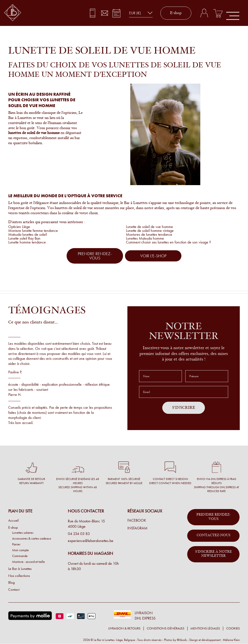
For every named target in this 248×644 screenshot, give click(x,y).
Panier (16, 544)
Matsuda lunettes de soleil (27, 234)
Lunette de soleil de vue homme (149, 227)
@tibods (182, 640)
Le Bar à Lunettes (20, 569)
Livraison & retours (124, 628)
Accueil (13, 520)
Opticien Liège (19, 227)
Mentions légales (205, 628)
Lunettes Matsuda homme (145, 238)
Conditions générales (166, 628)
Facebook (137, 520)
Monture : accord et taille (28, 562)
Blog (12, 582)
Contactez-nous (213, 535)
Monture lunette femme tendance (33, 231)
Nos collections (19, 576)
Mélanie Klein (231, 640)
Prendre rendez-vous (213, 517)
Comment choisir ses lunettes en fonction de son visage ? (168, 242)
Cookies (233, 628)
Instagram (137, 528)
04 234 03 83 (79, 534)
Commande (20, 556)
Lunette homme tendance (27, 242)
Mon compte (20, 550)
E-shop (176, 13)
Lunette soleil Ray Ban (24, 238)
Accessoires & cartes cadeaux (32, 538)
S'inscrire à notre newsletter (213, 554)
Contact (14, 589)
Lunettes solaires (23, 533)
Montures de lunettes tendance (149, 234)
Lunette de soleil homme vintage (150, 231)
